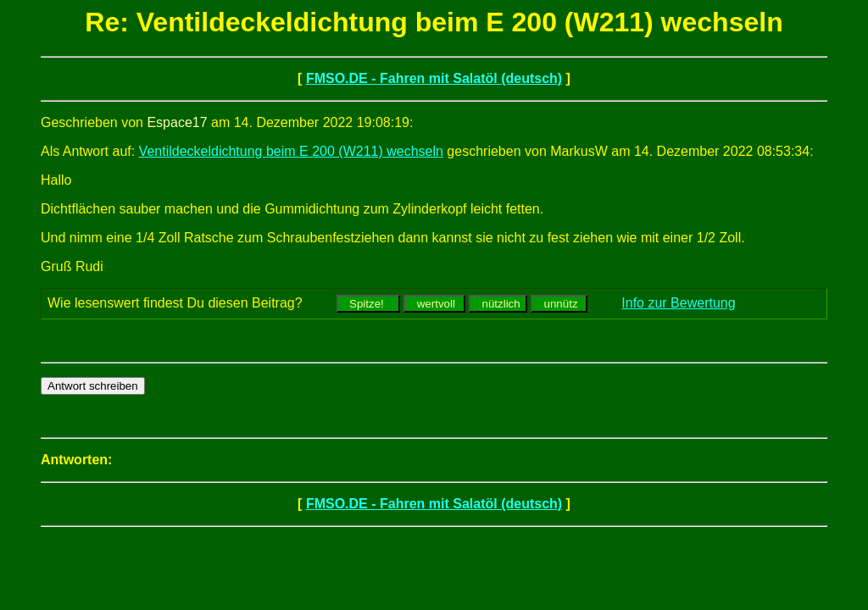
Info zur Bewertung (678, 303)
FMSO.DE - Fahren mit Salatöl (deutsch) (434, 78)
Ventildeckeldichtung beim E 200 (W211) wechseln (291, 151)
